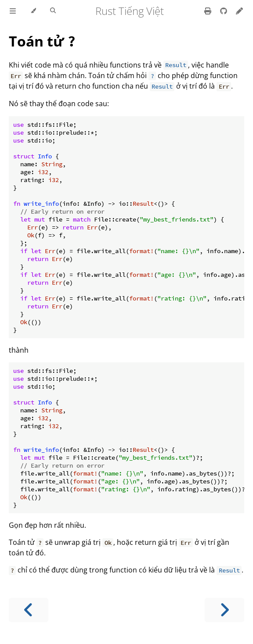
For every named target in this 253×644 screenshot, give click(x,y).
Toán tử (42, 41)
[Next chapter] (224, 610)
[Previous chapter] (29, 610)
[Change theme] (33, 11)
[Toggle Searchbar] (53, 11)
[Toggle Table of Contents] (13, 11)
